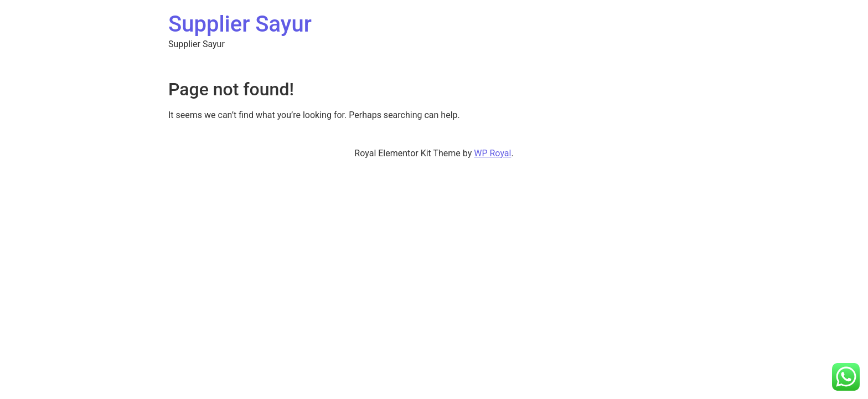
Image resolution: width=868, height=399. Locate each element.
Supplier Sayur (240, 24)
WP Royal (492, 153)
